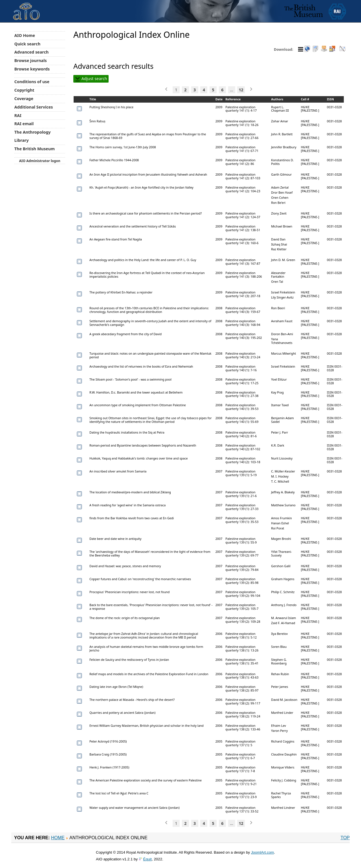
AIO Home (25, 35)
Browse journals (31, 60)
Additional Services (34, 107)
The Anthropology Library (33, 136)
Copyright (24, 90)
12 (241, 90)
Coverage (24, 99)
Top (345, 838)
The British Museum (35, 149)
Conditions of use (32, 82)
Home (58, 838)
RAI (18, 115)
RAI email (24, 124)
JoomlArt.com (262, 852)
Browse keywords (32, 69)
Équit (148, 859)
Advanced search (31, 52)
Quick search (27, 44)
